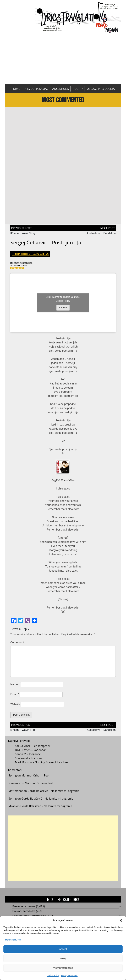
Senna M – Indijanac (28, 759)
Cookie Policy (53, 976)
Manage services (13, 940)
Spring (13, 780)
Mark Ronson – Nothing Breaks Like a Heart (43, 767)
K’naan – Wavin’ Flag (23, 236)
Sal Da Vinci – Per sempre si (32, 750)
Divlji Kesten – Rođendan (31, 755)
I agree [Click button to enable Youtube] (63, 312)
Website (15, 709)
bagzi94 (37, 266)
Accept (63, 949)
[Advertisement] (63, 59)
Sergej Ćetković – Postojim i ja (46, 245)
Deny (63, 958)
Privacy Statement (69, 976)
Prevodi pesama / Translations (46, 89)
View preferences (63, 968)
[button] (121, 920)
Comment (17, 647)
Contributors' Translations (30, 257)
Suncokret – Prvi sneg (29, 763)
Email (15, 699)
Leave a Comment (19, 272)
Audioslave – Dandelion (101, 236)
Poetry (78, 89)
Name (15, 689)
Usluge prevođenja (101, 89)
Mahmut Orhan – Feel (35, 780)
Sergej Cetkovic (25, 269)
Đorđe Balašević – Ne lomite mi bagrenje (53, 795)
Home (16, 89)
